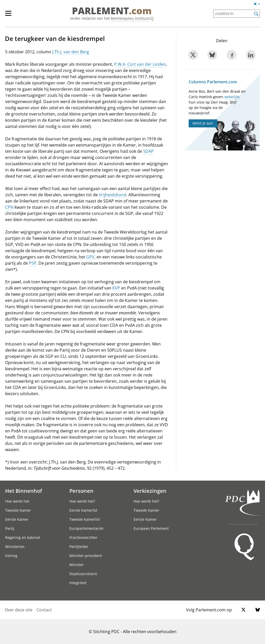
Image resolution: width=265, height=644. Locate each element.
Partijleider (79, 547)
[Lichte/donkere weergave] (258, 5)
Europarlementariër (87, 528)
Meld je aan (203, 123)
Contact (44, 610)
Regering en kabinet (23, 537)
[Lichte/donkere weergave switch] (258, 4)
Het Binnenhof (24, 491)
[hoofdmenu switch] (8, 16)
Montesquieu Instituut (130, 18)
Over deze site (19, 610)
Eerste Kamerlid (83, 510)
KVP (116, 288)
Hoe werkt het (17, 501)
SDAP (148, 151)
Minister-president (86, 556)
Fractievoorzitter (83, 537)
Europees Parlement (151, 528)
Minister (77, 565)
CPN (9, 207)
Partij (10, 528)
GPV (90, 257)
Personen (81, 491)
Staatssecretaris (83, 574)
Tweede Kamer (18, 510)
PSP (33, 263)
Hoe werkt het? (82, 501)
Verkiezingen (150, 491)
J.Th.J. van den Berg (71, 52)
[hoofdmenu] (11, 16)
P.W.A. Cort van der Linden (140, 64)
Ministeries (15, 547)
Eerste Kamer (17, 519)
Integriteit (78, 583)
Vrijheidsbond (113, 195)
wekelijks (232, 97)
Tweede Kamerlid (84, 519)
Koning (11, 556)
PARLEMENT (112, 11)
